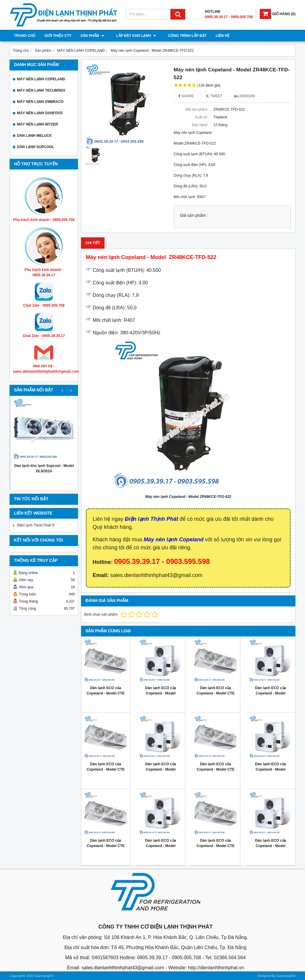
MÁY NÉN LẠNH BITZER (38, 124)
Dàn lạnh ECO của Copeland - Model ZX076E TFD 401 (161, 693)
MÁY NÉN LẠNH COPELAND (41, 79)
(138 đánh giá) (209, 85)
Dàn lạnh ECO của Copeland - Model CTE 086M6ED (106, 846)
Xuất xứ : (202, 117)
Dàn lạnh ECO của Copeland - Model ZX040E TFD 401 (270, 769)
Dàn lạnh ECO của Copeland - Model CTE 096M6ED (215, 769)
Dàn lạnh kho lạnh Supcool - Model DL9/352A (44, 468)
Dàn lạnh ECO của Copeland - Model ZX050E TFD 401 (161, 769)
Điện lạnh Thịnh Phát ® (36, 525)
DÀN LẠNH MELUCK (34, 136)
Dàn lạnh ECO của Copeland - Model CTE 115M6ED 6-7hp (106, 769)
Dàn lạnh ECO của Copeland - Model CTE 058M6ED (215, 846)
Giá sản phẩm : (194, 215)
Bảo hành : (201, 125)
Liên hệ (217, 36)
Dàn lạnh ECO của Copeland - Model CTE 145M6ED (215, 693)
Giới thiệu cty (58, 36)
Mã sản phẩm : (197, 109)
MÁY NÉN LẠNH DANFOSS (40, 113)
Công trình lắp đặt (181, 36)
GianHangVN (286, 976)
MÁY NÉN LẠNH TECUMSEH (41, 90)
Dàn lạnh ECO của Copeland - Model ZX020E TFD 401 (270, 846)
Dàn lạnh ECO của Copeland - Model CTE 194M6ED (106, 693)
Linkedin (245, 96)
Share (186, 96)
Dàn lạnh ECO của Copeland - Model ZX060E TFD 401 (270, 693)
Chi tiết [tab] (93, 243)
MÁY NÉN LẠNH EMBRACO (40, 102)
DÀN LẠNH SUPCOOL (36, 147)
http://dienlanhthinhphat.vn (216, 968)
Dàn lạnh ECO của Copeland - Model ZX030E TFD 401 (161, 846)
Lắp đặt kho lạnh (133, 36)
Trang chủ (25, 36)
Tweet (214, 96)
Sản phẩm (92, 36)
